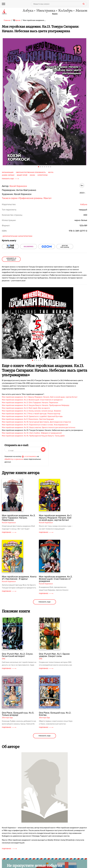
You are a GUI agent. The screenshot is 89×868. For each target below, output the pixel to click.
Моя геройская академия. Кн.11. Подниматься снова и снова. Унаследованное (35, 425)
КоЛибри (65, 11)
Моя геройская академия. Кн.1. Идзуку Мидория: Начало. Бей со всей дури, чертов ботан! (40, 397)
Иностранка (46, 11)
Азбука (28, 11)
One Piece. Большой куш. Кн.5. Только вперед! (18, 714)
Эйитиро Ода (7, 718)
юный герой (22, 175)
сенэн (32, 175)
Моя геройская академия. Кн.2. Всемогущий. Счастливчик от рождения (32, 400)
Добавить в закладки (11, 259)
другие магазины (65, 246)
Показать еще (10, 179)
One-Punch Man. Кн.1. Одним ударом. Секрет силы (54, 655)
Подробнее (9, 532)
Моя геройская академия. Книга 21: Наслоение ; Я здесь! (19, 578)
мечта (51, 172)
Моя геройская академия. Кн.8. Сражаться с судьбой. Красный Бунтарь (32, 416)
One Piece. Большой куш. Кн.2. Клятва (55, 714)
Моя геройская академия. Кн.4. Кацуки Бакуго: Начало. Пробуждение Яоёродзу (36, 405)
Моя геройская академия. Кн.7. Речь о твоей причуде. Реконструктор (31, 414)
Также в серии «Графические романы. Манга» (27, 198)
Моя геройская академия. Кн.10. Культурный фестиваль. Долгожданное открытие (36, 422)
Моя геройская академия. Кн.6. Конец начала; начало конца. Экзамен (31, 411)
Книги (55, 14)
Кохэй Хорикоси (18, 186)
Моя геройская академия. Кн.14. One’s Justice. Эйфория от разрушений (32, 433)
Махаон (81, 11)
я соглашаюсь (31, 456)
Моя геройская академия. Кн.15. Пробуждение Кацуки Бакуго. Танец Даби (33, 436)
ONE (4, 659)
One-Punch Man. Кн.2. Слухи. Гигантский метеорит (18, 655)
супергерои (43, 175)
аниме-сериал (8, 175)
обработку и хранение (14, 459)
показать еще (45, 602)
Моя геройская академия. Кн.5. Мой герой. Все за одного (26, 408)
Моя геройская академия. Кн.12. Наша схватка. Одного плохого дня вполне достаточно (39, 427)
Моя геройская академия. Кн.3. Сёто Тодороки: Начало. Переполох (30, 403)
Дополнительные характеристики (17, 236)
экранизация (8, 172)
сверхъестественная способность (31, 172)
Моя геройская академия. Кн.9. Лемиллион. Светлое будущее (28, 419)
